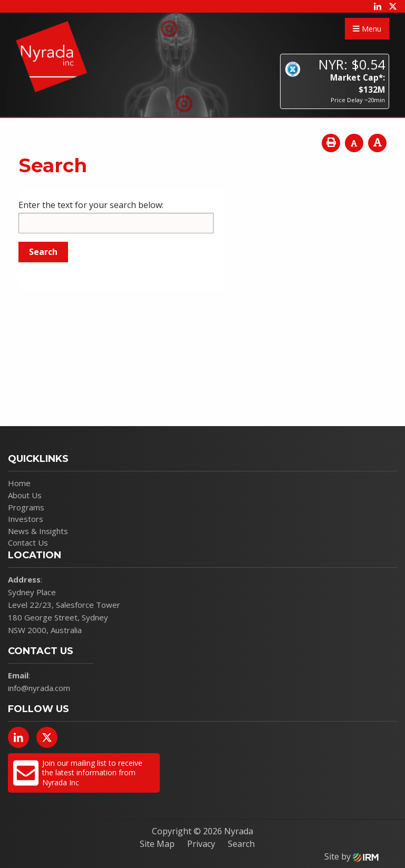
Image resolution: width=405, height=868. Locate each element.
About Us (25, 495)
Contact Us (28, 542)
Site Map (157, 844)
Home (19, 483)
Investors (26, 519)
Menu (367, 29)
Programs (26, 507)
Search (241, 844)
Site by (351, 856)
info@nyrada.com (39, 688)
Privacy (201, 844)
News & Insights (38, 531)
